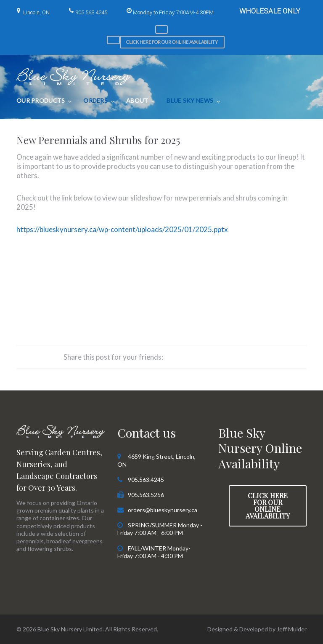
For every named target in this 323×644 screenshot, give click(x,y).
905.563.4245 (91, 12)
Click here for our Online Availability (172, 42)
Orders (95, 100)
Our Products (41, 100)
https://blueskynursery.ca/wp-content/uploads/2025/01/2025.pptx (122, 229)
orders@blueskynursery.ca (163, 510)
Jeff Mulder (292, 629)
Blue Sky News (190, 100)
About (137, 100)
